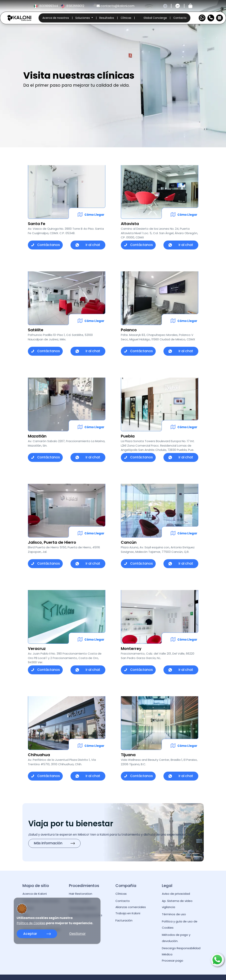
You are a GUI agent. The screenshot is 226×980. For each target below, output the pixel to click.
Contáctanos (45, 245)
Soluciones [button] (83, 18)
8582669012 (73, 6)
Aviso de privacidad (176, 894)
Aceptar (37, 934)
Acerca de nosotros (56, 18)
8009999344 (46, 6)
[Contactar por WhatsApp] (202, 18)
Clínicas (126, 18)
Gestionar (77, 934)
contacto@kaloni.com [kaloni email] (116, 6)
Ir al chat (88, 245)
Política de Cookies (31, 923)
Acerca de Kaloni (35, 894)
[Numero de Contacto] (211, 18)
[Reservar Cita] (220, 18)
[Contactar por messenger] (178, 6)
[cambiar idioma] (165, 6)
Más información (54, 843)
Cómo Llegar (94, 215)
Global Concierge (155, 18)
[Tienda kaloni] (190, 6)
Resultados (107, 18)
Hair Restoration (81, 894)
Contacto (180, 18)
